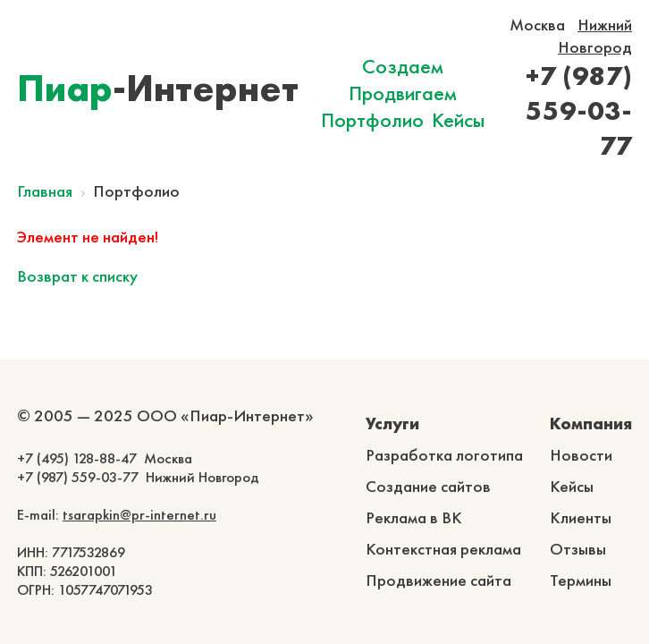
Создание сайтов (428, 486)
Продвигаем (403, 93)
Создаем (403, 66)
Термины (581, 580)
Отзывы (578, 549)
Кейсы (458, 120)
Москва (537, 25)
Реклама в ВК (414, 517)
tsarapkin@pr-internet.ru (139, 515)
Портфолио (372, 120)
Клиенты (581, 517)
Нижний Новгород (595, 36)
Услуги (392, 424)
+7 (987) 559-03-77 (579, 110)
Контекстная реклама (443, 549)
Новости (581, 455)
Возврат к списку (77, 276)
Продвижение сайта (438, 580)
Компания (591, 424)
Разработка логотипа (444, 455)
